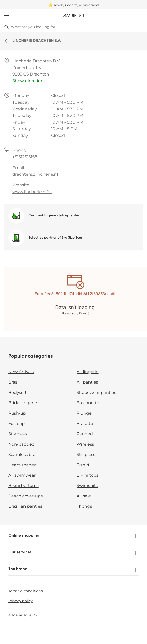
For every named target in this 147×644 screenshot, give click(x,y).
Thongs (84, 507)
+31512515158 (25, 157)
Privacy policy (21, 601)
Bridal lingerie (23, 403)
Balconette (88, 403)
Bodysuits (18, 393)
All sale (84, 496)
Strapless (18, 434)
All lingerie (88, 372)
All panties (87, 382)
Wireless (85, 444)
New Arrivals (21, 372)
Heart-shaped (22, 465)
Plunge (84, 413)
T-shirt (83, 465)
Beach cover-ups (25, 496)
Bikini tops (87, 475)
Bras (13, 382)
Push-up (17, 413)
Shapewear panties (96, 393)
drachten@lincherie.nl (35, 174)
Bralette (85, 424)
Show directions (29, 81)
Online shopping (73, 536)
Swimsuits (87, 486)
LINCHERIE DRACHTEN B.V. (32, 41)
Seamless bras (23, 455)
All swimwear (22, 475)
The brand (73, 570)
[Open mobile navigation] (7, 16)
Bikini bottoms (23, 486)
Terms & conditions (25, 591)
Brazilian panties (25, 507)
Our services (73, 553)
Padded (85, 434)
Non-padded (21, 444)
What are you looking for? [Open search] (31, 27)
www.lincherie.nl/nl (32, 192)
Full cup (17, 424)
